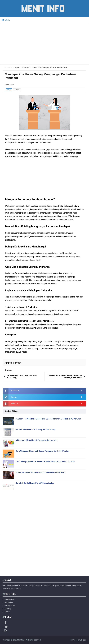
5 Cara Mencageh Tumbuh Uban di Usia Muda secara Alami (41, 472)
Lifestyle (17, 90)
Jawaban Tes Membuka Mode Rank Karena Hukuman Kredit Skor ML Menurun (49, 419)
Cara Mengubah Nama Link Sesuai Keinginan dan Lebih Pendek (42, 451)
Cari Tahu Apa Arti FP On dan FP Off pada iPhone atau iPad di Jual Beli (45, 462)
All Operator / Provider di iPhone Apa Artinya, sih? (37, 440)
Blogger (83, 640)
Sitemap (8, 609)
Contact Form (10, 599)
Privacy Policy (10, 606)
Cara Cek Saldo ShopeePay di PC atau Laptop (35, 483)
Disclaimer (9, 602)
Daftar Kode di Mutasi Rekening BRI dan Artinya (36, 430)
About (7, 612)
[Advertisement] (44, 44)
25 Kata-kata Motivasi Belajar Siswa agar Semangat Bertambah (65, 376)
